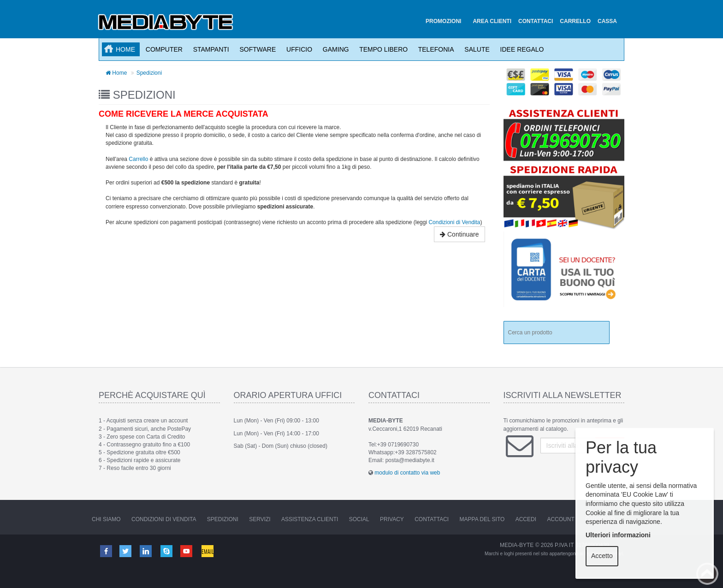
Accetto (602, 556)
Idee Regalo (520, 49)
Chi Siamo (106, 519)
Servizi (260, 519)
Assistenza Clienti (310, 519)
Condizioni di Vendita (454, 222)
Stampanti (209, 49)
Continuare (459, 234)
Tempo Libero (382, 49)
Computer (162, 49)
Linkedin (147, 551)
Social (359, 519)
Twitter (126, 551)
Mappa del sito (482, 519)
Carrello (138, 159)
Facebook (106, 551)
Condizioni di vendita (164, 519)
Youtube (187, 551)
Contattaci (432, 519)
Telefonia (434, 49)
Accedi (526, 519)
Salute (475, 49)
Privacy (392, 519)
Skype (167, 551)
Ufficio (297, 49)
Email (208, 551)
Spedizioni (149, 73)
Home (125, 49)
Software (256, 49)
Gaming (334, 49)
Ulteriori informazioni (618, 535)
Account (560, 519)
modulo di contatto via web (407, 473)
